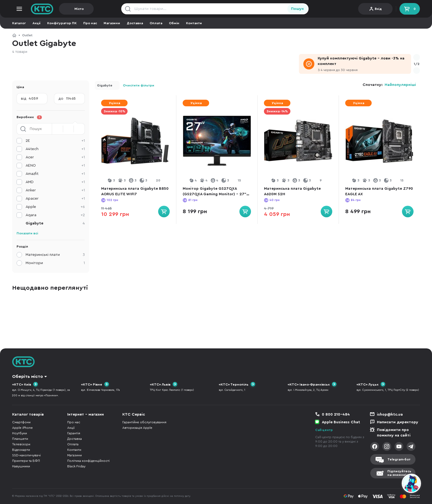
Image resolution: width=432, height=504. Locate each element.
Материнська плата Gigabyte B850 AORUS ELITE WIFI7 (135, 191)
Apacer (55, 199)
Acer (55, 157)
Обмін (174, 23)
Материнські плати (55, 255)
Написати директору (398, 422)
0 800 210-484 (336, 414)
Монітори (55, 263)
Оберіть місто (28, 376)
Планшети (20, 439)
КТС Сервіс (134, 414)
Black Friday (76, 466)
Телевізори (21, 444)
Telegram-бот (399, 459)
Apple (55, 207)
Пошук (297, 9)
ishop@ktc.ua (390, 414)
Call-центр (324, 430)
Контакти (194, 23)
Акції (37, 23)
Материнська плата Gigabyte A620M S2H (292, 191)
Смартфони (21, 422)
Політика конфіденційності (88, 461)
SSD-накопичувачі (26, 455)
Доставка (135, 23)
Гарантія (74, 433)
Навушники (21, 466)
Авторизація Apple (137, 428)
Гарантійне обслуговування (144, 422)
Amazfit (55, 174)
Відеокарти (21, 450)
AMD (55, 182)
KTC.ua (42, 9)
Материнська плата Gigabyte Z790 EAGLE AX (379, 191)
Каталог (19, 23)
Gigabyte (105, 85)
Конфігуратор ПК (62, 23)
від (24, 99)
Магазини (112, 23)
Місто (79, 9)
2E (55, 141)
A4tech (55, 149)
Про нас (90, 23)
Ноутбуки (20, 433)
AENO (55, 166)
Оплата (156, 23)
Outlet (27, 35)
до (61, 99)
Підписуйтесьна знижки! (399, 473)
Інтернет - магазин (86, 414)
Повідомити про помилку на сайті (394, 433)
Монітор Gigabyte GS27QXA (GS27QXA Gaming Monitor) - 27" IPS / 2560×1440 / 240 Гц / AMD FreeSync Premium (214, 192)
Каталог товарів (28, 414)
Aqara (55, 215)
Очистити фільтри (139, 85)
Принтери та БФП (26, 461)
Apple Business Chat (341, 422)
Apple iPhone (22, 428)
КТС (14, 35)
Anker (55, 190)
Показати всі (27, 233)
